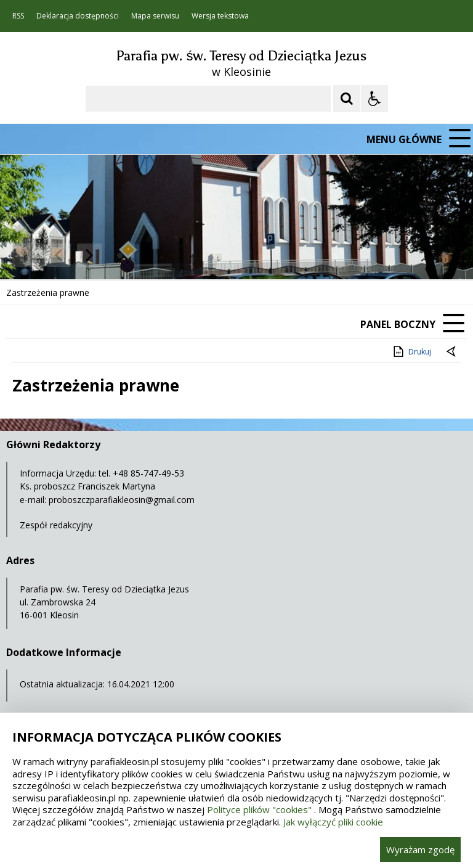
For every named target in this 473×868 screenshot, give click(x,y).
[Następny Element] (89, 255)
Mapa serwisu (155, 16)
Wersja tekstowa (220, 16)
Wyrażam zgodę (420, 850)
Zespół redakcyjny (56, 525)
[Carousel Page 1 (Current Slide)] (120, 256)
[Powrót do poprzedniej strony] (452, 352)
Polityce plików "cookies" (259, 809)
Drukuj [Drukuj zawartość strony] (411, 351)
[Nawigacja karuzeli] (74, 255)
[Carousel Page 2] (131, 256)
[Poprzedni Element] (59, 255)
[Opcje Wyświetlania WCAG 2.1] (374, 99)
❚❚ (25, 255)
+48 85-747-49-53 (148, 473)
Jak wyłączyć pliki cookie (333, 822)
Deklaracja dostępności (78, 16)
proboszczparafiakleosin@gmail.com (122, 500)
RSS (18, 16)
